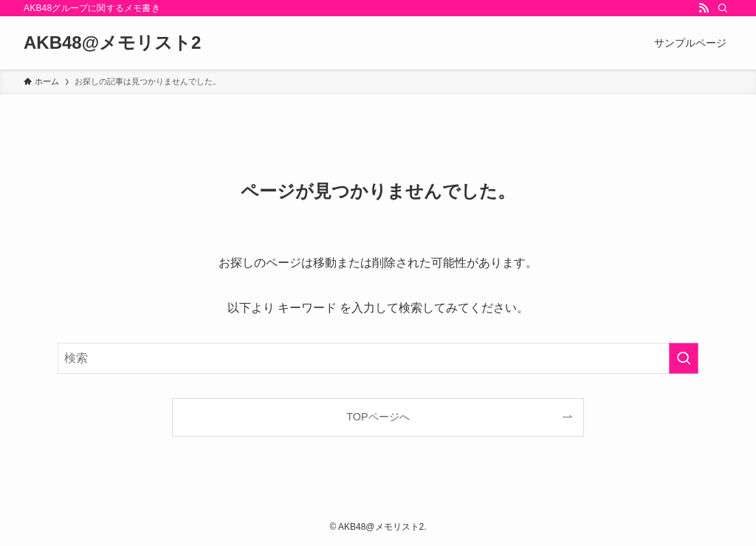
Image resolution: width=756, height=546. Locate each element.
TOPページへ (378, 417)
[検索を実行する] (684, 358)
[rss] (704, 8)
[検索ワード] (378, 358)
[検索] (723, 8)
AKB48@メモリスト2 (112, 43)
